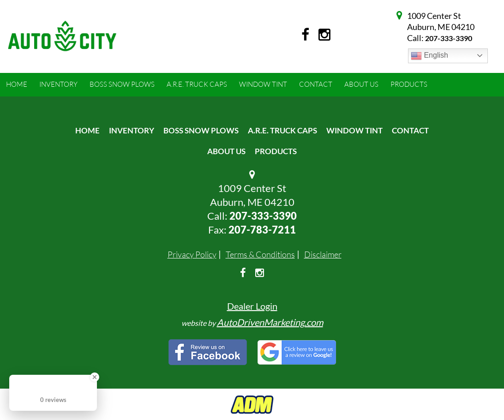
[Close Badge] (95, 377)
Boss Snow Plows (201, 130)
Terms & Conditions (260, 254)
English (429, 56)
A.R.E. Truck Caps (282, 130)
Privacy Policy (192, 254)
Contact (410, 130)
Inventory (132, 130)
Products (276, 151)
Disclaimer (323, 254)
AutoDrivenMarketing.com (270, 322)
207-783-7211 (262, 230)
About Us (226, 151)
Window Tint (354, 130)
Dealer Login (252, 306)
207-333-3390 (449, 38)
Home (87, 130)
